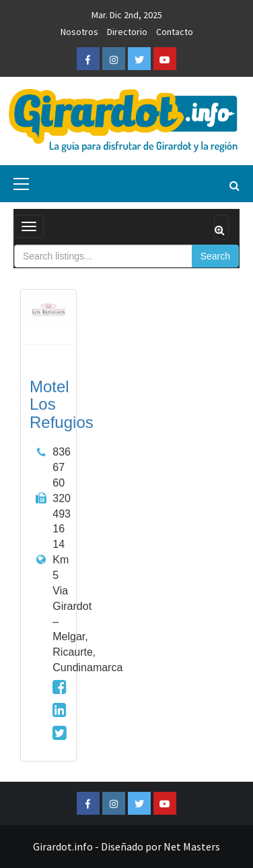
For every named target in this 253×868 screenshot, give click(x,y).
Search (215, 256)
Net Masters (192, 846)
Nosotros (79, 32)
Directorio (127, 32)
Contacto (175, 32)
